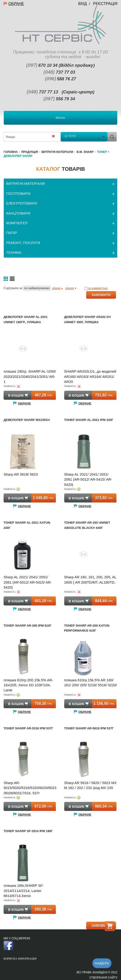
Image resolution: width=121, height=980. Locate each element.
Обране (16, 4)
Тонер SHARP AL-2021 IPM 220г (89, 420)
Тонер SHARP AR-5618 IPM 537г (89, 728)
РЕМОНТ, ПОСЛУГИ (23, 243)
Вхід (83, 4)
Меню (61, 118)
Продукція (30, 152)
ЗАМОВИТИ (101, 295)
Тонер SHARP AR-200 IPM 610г (28, 626)
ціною (57, 288)
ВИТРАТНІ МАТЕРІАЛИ (57, 152)
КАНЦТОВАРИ (18, 213)
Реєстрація (105, 4)
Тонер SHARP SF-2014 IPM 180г (28, 831)
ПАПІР (12, 233)
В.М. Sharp (85, 152)
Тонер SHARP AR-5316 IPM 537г (28, 728)
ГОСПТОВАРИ (18, 193)
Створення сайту (103, 978)
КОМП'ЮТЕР (17, 223)
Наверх (102, 963)
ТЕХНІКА (14, 252)
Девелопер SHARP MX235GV (27, 420)
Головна (11, 152)
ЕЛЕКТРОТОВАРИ (22, 203)
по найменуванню (37, 288)
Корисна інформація (20, 959)
